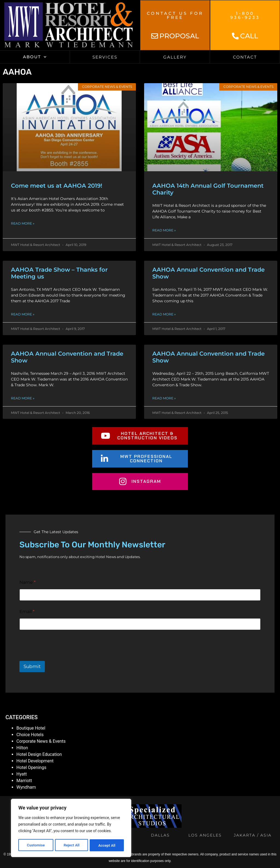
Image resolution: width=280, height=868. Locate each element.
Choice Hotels (30, 735)
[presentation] (61, 657)
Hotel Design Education (39, 754)
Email (27, 612)
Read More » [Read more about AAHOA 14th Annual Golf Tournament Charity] (164, 230)
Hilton (22, 748)
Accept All (107, 845)
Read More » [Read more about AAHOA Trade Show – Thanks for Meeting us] (23, 314)
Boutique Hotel (31, 728)
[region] (71, 828)
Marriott (24, 781)
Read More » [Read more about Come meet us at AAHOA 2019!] (23, 223)
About (35, 57)
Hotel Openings (31, 767)
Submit (32, 666)
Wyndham (26, 787)
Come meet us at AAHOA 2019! (57, 186)
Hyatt (22, 774)
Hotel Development (35, 761)
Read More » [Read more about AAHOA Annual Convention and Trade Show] (164, 314)
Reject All (72, 845)
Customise (36, 845)
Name (27, 582)
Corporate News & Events (41, 741)
